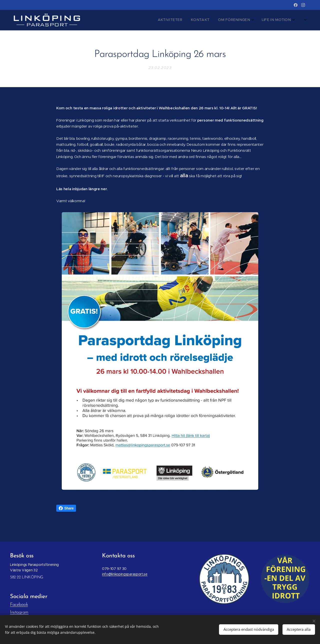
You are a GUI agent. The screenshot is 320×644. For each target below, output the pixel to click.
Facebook (19, 605)
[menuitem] (211, 20)
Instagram (19, 612)
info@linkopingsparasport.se (125, 574)
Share (66, 508)
